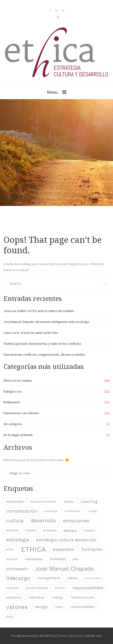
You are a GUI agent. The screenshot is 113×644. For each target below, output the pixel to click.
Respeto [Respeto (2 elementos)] (60, 588)
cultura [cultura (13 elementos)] (15, 521)
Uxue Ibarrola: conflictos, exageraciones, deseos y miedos (44, 355)
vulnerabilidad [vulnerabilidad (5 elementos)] (82, 607)
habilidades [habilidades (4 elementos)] (34, 559)
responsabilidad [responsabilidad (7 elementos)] (88, 588)
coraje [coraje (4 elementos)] (92, 511)
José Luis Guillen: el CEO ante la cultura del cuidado (39, 311)
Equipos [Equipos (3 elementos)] (90, 530)
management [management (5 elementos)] (49, 578)
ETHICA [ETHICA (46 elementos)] (33, 549)
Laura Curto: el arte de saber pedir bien (31, 333)
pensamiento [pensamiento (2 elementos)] (93, 578)
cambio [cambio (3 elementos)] (69, 502)
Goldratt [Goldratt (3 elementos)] (12, 559)
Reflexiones (12, 402)
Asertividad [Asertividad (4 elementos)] (15, 501)
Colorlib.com (93, 636)
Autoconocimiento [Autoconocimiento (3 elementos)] (43, 502)
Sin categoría (13, 424)
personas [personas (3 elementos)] (13, 588)
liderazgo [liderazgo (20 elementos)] (18, 578)
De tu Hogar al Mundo (18, 435)
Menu (52, 92)
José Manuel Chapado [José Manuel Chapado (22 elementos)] (65, 569)
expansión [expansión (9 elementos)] (64, 549)
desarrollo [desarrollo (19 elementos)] (43, 520)
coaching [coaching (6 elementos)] (89, 502)
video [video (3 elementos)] (59, 607)
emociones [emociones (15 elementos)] (76, 521)
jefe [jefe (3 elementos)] (76, 559)
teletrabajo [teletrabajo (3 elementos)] (37, 597)
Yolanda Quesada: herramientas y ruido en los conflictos (42, 344)
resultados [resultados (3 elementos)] (14, 597)
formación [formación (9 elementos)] (92, 549)
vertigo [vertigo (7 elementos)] (42, 607)
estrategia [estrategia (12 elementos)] (18, 540)
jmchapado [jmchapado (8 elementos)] (17, 569)
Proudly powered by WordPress (33, 636)
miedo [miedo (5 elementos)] (72, 578)
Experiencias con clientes (21, 413)
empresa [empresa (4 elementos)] (50, 530)
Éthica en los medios (18, 381)
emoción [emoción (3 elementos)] (12, 530)
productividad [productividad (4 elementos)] (37, 588)
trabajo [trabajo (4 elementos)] (57, 597)
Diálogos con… (14, 391)
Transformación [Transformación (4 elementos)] (82, 597)
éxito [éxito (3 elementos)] (10, 617)
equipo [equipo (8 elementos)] (70, 530)
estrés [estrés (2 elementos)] (10, 549)
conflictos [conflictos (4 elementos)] (72, 511)
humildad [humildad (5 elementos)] (58, 559)
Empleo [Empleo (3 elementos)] (31, 530)
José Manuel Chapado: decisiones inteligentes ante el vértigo (46, 322)
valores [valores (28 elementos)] (17, 607)
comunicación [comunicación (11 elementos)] (22, 511)
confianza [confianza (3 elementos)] (51, 511)
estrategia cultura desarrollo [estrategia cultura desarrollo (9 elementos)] (66, 540)
